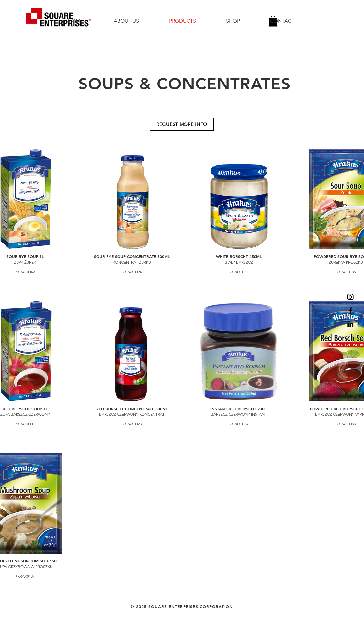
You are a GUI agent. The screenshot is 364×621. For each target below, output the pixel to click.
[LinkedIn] (350, 324)
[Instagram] (350, 297)
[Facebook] (350, 310)
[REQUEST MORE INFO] (182, 124)
